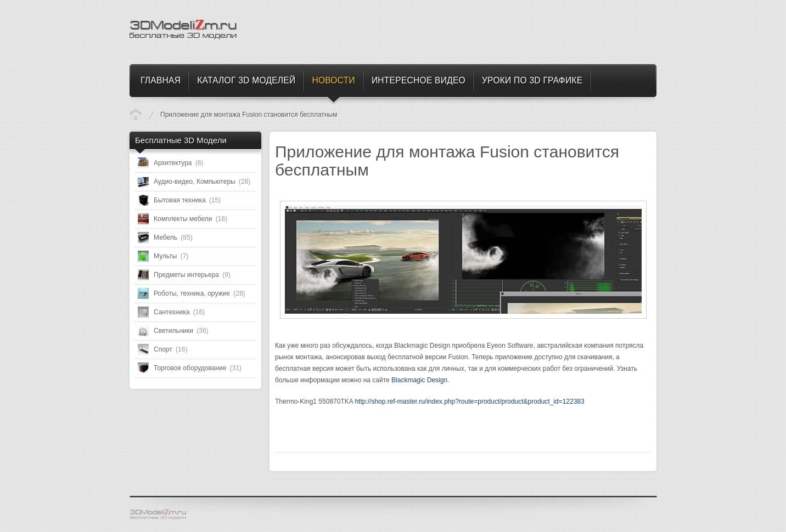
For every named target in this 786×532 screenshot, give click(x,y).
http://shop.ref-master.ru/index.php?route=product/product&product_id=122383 (469, 401)
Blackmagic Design (419, 380)
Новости (136, 114)
